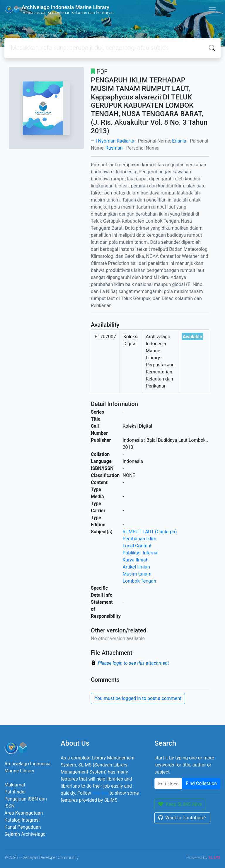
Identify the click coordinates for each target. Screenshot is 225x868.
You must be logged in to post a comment (138, 698)
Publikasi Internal (141, 553)
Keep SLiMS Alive (180, 804)
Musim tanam (137, 574)
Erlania (179, 141)
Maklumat (15, 785)
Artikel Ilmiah (136, 567)
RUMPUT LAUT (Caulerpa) (150, 532)
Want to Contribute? (182, 818)
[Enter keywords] (168, 784)
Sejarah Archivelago (25, 834)
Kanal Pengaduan (23, 827)
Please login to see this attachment (133, 663)
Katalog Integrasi (22, 820)
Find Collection (201, 783)
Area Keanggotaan (24, 813)
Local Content (137, 546)
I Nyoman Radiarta (115, 141)
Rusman (114, 148)
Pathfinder (15, 792)
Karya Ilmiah (136, 560)
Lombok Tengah (139, 581)
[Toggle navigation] (212, 10)
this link (100, 793)
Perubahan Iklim (140, 539)
